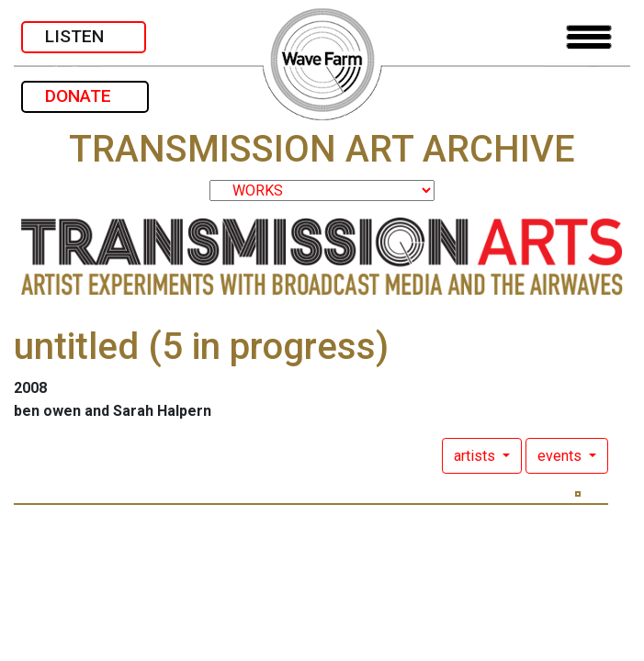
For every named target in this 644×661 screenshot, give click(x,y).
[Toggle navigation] (589, 37)
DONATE (85, 96)
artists (476, 456)
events (561, 456)
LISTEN (84, 36)
